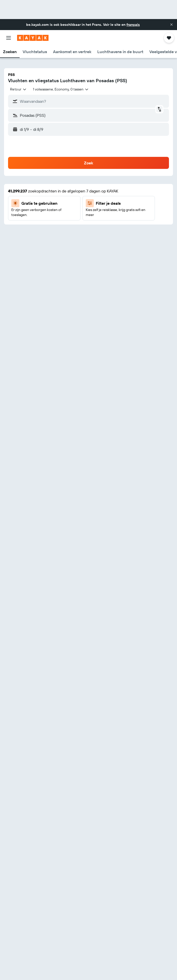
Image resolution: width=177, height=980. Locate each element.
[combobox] (18, 89)
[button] (171, 25)
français (133, 25)
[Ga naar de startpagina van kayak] (33, 38)
